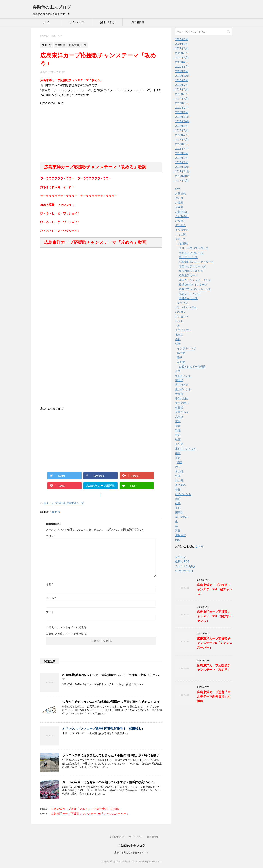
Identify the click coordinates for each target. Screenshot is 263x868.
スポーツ (49, 503)
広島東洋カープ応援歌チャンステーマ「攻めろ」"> (101, 487)
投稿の (182, 561)
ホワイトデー (183, 330)
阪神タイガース (188, 298)
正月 (178, 458)
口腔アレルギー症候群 (192, 367)
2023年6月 (182, 39)
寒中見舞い (182, 403)
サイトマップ (77, 22)
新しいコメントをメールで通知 (68, 627)
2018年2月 (182, 158)
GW (177, 189)
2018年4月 (182, 149)
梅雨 (178, 453)
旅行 (178, 435)
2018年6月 (182, 140)
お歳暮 (179, 203)
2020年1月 (182, 71)
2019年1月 (182, 112)
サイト (50, 612)
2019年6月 (182, 89)
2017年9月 (182, 181)
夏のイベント (183, 389)
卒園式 (179, 380)
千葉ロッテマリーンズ (192, 266)
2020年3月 (182, 67)
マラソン (182, 303)
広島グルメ (182, 412)
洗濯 (178, 476)
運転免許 (181, 535)
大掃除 (179, 394)
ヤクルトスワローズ (191, 253)
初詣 (180, 462)
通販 (178, 531)
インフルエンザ (186, 348)
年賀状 (179, 408)
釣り (178, 540)
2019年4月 (182, 99)
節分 (178, 499)
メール (51, 598)
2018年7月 (182, 135)
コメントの (185, 566)
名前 (50, 584)
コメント (51, 536)
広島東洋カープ (75, 503)
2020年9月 (182, 53)
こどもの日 (182, 216)
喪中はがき (182, 385)
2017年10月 (182, 176)
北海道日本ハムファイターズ (196, 262)
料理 (178, 430)
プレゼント (182, 316)
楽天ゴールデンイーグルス (195, 280)
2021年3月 (182, 44)
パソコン (181, 312)
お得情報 (181, 193)
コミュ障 (181, 234)
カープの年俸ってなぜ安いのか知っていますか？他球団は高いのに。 (109, 782)
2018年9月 (182, 126)
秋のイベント (183, 494)
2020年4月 (182, 62)
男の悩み (181, 485)
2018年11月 (182, 117)
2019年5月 (182, 94)
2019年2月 (182, 108)
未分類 (179, 444)
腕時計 (179, 512)
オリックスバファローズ (194, 248)
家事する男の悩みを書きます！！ (131, 853)
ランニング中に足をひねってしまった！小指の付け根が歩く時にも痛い (111, 755)
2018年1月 (182, 162)
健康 (178, 344)
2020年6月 (182, 58)
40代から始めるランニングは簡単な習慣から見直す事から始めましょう (111, 702)
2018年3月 (182, 153)
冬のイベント (183, 376)
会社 (178, 339)
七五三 (179, 335)
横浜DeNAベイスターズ (193, 285)
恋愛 (178, 421)
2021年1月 (182, 48)
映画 (178, 440)
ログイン (181, 557)
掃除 (178, 426)
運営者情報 (138, 22)
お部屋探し (182, 212)
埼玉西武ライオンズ (191, 271)
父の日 (179, 481)
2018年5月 (182, 144)
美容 (178, 508)
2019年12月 (182, 76)
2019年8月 (182, 80)
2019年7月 (182, 85)
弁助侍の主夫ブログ (52, 7)
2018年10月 (182, 121)
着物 (178, 490)
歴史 (178, 467)
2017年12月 (182, 167)
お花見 (179, 207)
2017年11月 (182, 171)
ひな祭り (181, 221)
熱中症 (181, 353)
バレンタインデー (186, 307)
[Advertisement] (101, 131)
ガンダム (181, 225)
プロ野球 (60, 503)
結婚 (178, 503)
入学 (178, 371)
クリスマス (182, 230)
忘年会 (179, 417)
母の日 (179, 471)
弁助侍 (56, 512)
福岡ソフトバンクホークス (195, 289)
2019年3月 (182, 103)
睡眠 (180, 357)
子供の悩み (182, 398)
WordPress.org (184, 571)
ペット (179, 321)
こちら (199, 546)
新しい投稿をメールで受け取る (68, 634)
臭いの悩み (182, 517)
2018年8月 (182, 130)
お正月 (179, 198)
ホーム (46, 22)
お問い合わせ (107, 22)
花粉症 (181, 362)
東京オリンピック (186, 449)
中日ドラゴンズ (188, 257)
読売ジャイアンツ (190, 294)
